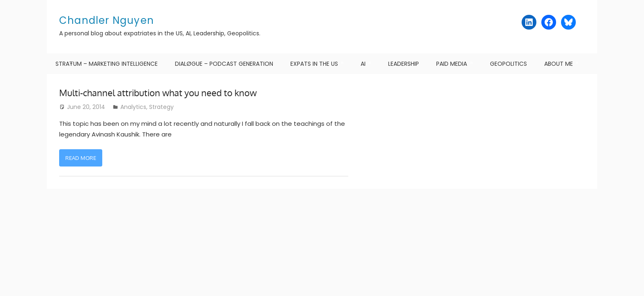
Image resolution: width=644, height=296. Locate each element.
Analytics (133, 107)
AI (363, 64)
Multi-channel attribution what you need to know (158, 92)
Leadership (404, 64)
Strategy (161, 107)
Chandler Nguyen (107, 20)
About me (559, 64)
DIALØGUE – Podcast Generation (224, 64)
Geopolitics (508, 64)
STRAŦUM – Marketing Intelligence (107, 64)
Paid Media (452, 64)
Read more (81, 158)
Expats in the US (314, 64)
